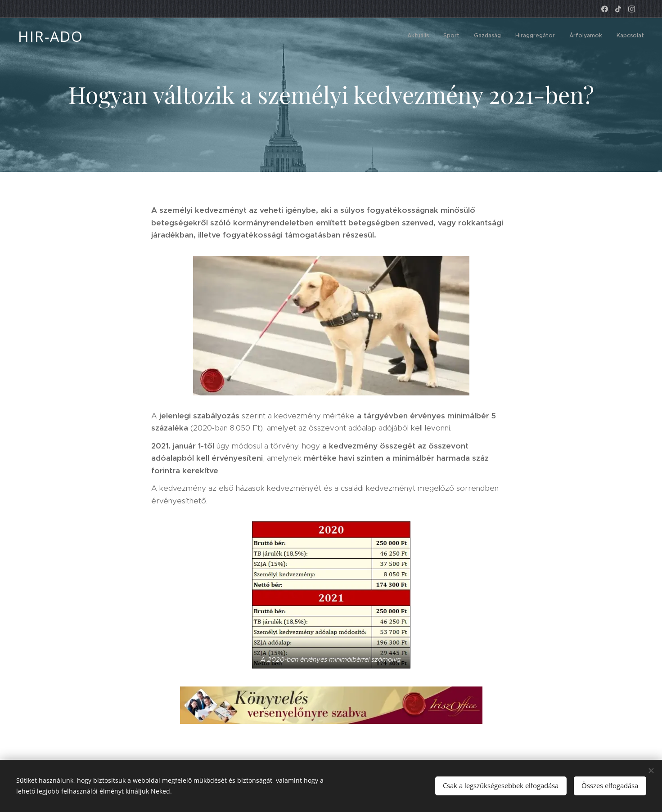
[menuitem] (574, 36)
